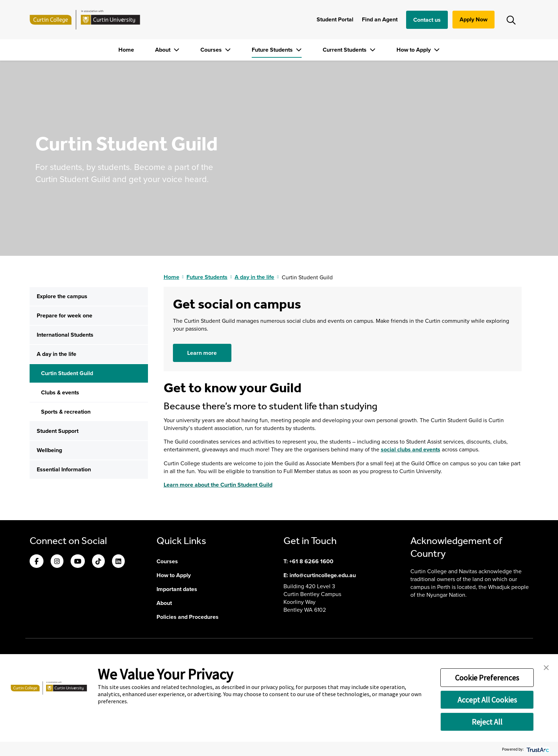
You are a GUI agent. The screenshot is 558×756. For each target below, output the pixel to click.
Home (126, 50)
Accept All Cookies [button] (487, 700)
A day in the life (57, 354)
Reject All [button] (487, 722)
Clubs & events (60, 392)
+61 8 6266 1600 (311, 561)
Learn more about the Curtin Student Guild (218, 485)
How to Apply (414, 50)
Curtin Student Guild (67, 373)
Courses (212, 50)
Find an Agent (380, 19)
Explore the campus (62, 296)
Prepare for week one (65, 315)
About (163, 50)
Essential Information (64, 469)
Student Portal (335, 19)
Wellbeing (49, 450)
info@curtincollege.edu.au (323, 575)
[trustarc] (537, 749)
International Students (65, 335)
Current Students (345, 50)
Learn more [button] (202, 353)
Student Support (58, 431)
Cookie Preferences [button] (487, 678)
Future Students (273, 50)
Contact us (427, 20)
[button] (546, 667)
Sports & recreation (66, 412)
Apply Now (473, 19)
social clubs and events (411, 449)
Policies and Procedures (188, 617)
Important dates (177, 589)
